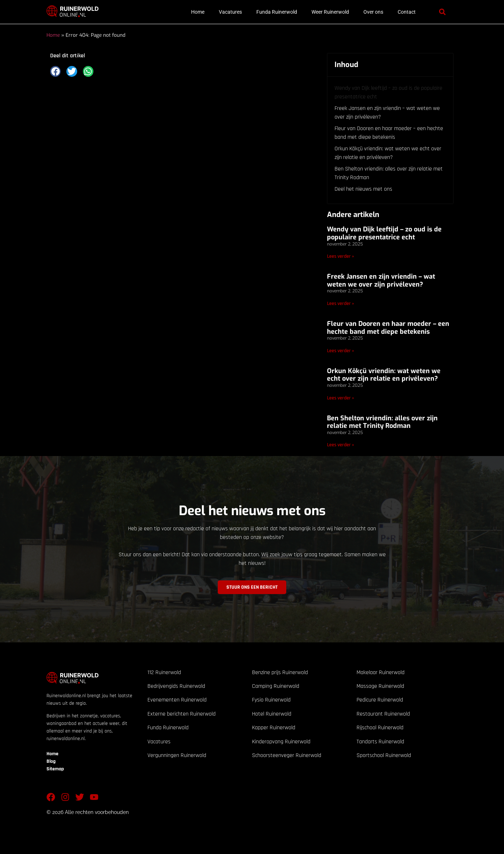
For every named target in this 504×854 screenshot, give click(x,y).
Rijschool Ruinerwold (380, 728)
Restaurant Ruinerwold (383, 714)
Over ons (373, 12)
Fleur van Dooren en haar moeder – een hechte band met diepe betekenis (389, 133)
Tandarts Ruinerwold (380, 742)
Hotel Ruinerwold (272, 714)
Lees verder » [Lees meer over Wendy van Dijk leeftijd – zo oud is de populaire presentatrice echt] (341, 256)
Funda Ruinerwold (277, 12)
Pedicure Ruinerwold (380, 700)
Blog (51, 761)
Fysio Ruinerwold (271, 700)
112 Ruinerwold (164, 672)
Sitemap (55, 769)
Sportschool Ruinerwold (384, 755)
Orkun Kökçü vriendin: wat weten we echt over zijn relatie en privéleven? (388, 153)
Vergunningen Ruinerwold (177, 755)
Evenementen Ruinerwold (177, 700)
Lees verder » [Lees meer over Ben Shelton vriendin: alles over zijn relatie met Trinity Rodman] (341, 445)
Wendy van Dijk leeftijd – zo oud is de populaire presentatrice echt (388, 92)
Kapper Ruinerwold (274, 728)
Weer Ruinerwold (330, 12)
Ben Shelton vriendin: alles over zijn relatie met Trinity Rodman (389, 173)
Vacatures (230, 12)
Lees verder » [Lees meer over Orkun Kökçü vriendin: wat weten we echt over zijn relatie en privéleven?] (341, 398)
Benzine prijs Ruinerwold (280, 672)
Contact (407, 12)
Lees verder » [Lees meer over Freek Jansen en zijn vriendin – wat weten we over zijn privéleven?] (341, 304)
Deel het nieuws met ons (363, 189)
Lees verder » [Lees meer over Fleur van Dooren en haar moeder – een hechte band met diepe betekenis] (341, 351)
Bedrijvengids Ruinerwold (176, 686)
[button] (442, 12)
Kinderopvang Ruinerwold (281, 742)
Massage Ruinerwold (380, 686)
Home (198, 12)
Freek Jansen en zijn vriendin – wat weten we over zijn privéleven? (387, 113)
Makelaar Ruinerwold (381, 672)
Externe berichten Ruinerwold (182, 714)
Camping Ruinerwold (276, 686)
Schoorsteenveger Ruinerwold (287, 755)
